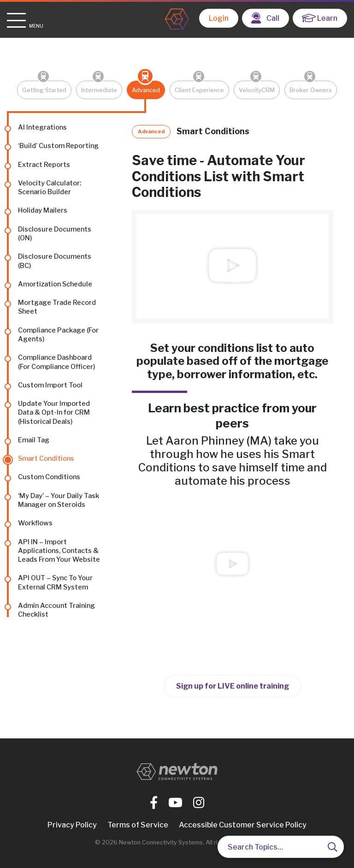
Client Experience (199, 90)
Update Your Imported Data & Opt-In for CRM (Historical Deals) (54, 413)
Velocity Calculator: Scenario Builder (50, 187)
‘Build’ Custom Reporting (58, 146)
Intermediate (99, 90)
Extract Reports (44, 165)
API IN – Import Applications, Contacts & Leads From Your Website (59, 551)
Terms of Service (138, 825)
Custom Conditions (49, 477)
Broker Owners (311, 90)
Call (265, 18)
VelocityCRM (257, 90)
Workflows (35, 523)
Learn (320, 18)
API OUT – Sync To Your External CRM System (55, 582)
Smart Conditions (46, 458)
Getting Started (44, 90)
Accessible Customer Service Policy (243, 825)
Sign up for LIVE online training (233, 686)
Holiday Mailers (43, 210)
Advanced (146, 90)
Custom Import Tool (50, 385)
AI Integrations (42, 127)
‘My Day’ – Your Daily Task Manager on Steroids (59, 500)
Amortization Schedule (55, 284)
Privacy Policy (72, 825)
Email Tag (34, 440)
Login (219, 18)
